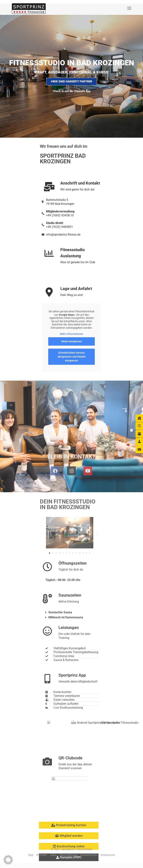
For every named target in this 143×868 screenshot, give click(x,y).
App (31, 855)
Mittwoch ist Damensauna (66, 617)
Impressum (108, 855)
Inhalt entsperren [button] (71, 341)
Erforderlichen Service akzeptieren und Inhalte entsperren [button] (72, 357)
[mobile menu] (129, 8)
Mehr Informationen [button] (71, 334)
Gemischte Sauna (60, 612)
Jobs (53, 855)
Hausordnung (69, 855)
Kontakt (42, 855)
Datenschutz (89, 855)
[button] (42, 533)
